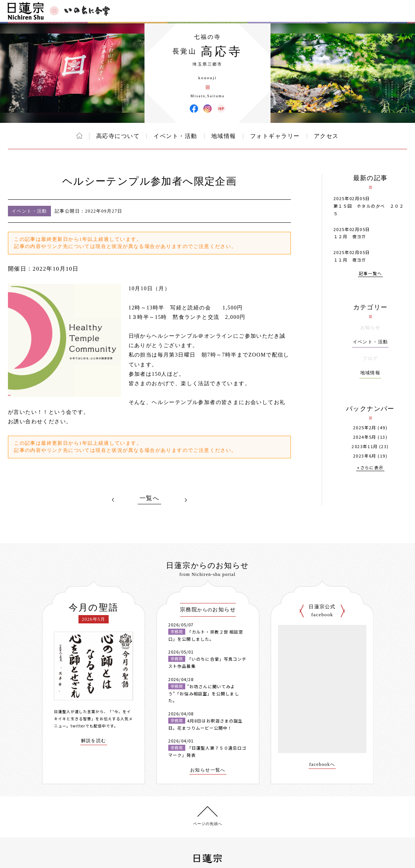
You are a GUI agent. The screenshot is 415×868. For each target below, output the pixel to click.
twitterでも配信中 (88, 726)
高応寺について (118, 136)
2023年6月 (365, 456)
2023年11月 (365, 446)
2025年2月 (365, 428)
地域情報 (224, 136)
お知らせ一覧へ (208, 770)
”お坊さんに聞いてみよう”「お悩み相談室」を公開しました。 (204, 693)
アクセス (326, 136)
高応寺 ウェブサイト (221, 109)
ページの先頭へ (208, 824)
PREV (113, 500)
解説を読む (94, 741)
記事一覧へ (370, 274)
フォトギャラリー (275, 136)
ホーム (79, 136)
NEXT (186, 500)
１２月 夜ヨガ (350, 236)
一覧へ (149, 498)
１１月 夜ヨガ (350, 260)
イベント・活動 (175, 136)
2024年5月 (365, 437)
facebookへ (322, 765)
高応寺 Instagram (207, 109)
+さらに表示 (370, 468)
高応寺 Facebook (194, 109)
